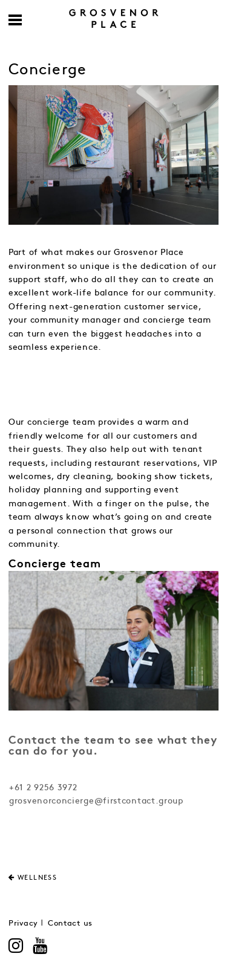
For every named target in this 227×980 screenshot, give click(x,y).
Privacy (23, 924)
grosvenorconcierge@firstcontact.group (96, 802)
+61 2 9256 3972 (43, 789)
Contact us (70, 924)
